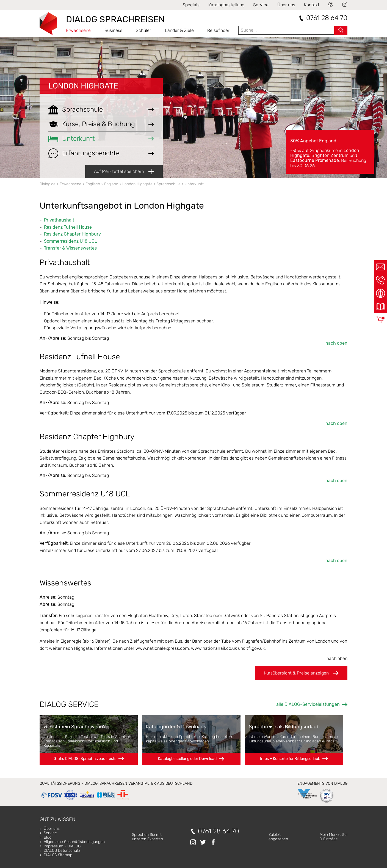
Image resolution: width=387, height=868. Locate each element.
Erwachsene (78, 30)
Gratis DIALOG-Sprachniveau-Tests (85, 759)
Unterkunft (194, 184)
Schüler (143, 30)
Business (113, 30)
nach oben (336, 343)
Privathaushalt (59, 220)
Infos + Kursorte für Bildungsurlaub (290, 759)
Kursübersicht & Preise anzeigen (301, 673)
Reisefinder (218, 30)
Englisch (93, 184)
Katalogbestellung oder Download (187, 759)
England (111, 184)
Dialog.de (48, 184)
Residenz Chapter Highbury (72, 234)
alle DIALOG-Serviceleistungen (308, 704)
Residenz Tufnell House (68, 227)
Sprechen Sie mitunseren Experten (147, 837)
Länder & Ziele (179, 30)
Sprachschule (169, 184)
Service (261, 5)
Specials (191, 5)
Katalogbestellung (226, 5)
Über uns (286, 5)
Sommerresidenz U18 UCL (71, 241)
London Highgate (83, 86)
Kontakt (312, 5)
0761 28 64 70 (327, 18)
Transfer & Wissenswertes (70, 248)
